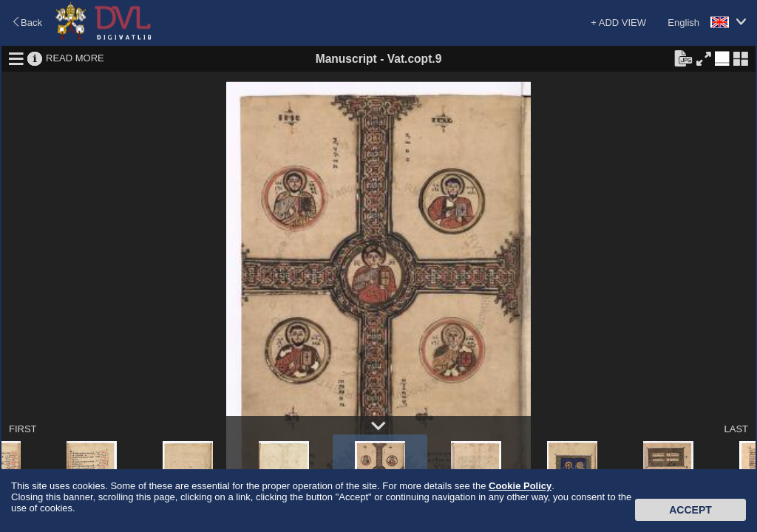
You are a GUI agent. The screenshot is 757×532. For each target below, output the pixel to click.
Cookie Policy (520, 486)
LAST (736, 429)
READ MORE (75, 58)
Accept (690, 510)
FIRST (23, 429)
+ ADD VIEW (618, 23)
